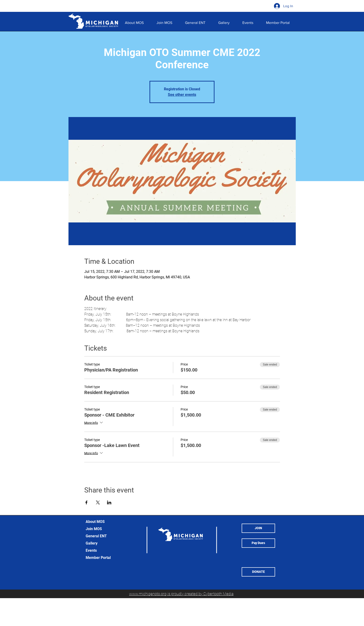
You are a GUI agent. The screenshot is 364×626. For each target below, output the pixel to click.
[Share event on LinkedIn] (109, 502)
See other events (182, 95)
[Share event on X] (98, 502)
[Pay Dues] (258, 543)
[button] (224, 23)
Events (91, 550)
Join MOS (94, 529)
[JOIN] (258, 528)
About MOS (95, 522)
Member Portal (98, 558)
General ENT (96, 536)
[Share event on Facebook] (86, 502)
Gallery (92, 543)
